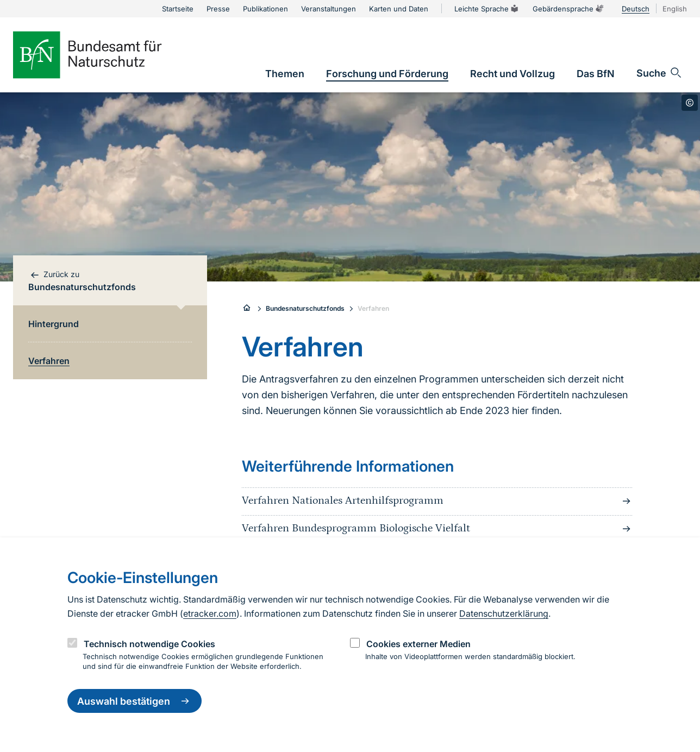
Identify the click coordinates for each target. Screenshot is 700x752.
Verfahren (373, 308)
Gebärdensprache (568, 9)
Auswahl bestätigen (135, 701)
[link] (285, 74)
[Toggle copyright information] (690, 103)
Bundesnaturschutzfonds (305, 308)
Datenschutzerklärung (504, 613)
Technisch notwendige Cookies (149, 644)
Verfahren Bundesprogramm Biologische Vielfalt (437, 529)
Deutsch (636, 9)
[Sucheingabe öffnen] (660, 73)
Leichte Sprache (487, 9)
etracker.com (210, 613)
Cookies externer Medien (418, 644)
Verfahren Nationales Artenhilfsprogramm (437, 501)
